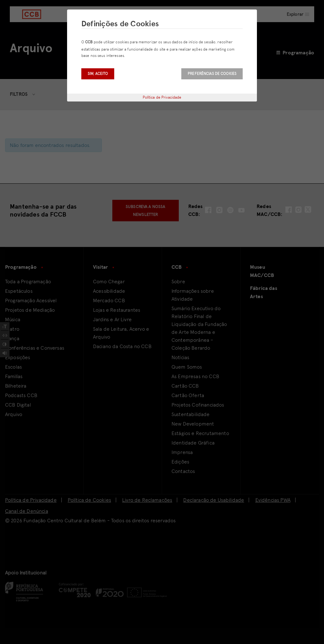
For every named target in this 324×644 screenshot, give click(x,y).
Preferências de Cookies (212, 74)
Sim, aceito (98, 74)
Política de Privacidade (162, 97)
